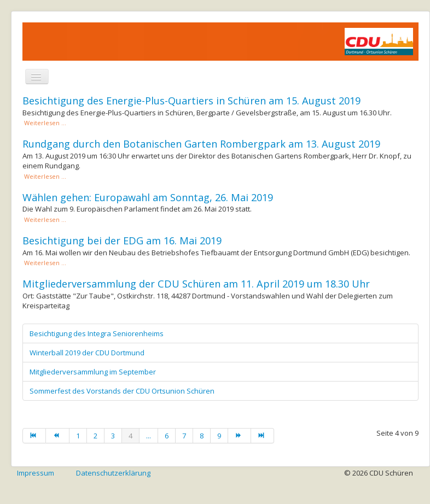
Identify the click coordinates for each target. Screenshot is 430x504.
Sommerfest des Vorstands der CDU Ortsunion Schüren (122, 391)
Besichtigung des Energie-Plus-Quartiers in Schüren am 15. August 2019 (191, 101)
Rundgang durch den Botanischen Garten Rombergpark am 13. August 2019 (201, 144)
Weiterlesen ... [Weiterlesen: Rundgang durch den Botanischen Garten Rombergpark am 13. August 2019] (44, 176)
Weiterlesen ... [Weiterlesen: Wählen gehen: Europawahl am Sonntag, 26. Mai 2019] (44, 219)
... (149, 436)
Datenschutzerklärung (113, 473)
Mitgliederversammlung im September (93, 372)
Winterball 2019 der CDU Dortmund (87, 353)
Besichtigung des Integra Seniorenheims (97, 333)
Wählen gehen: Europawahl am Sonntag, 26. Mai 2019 (148, 197)
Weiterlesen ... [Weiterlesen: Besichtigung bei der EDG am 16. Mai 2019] (44, 263)
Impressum (36, 473)
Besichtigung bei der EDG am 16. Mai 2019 (122, 241)
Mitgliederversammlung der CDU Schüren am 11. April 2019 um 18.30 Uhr (196, 284)
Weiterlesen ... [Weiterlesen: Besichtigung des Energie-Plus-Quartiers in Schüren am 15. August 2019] (44, 123)
